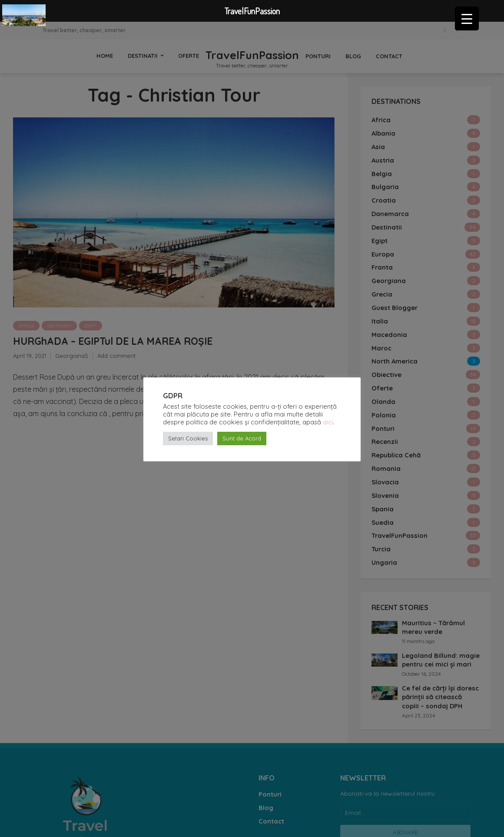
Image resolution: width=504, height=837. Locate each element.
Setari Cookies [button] (188, 438)
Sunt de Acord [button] (242, 438)
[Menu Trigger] (467, 18)
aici (328, 422)
